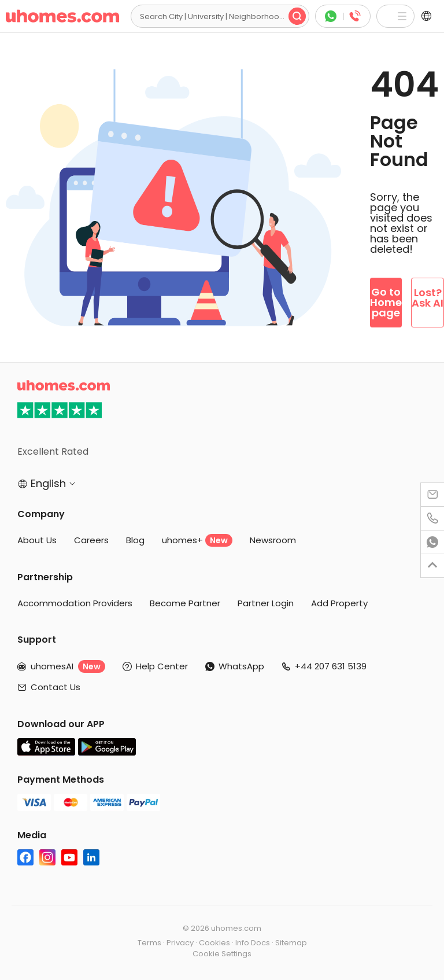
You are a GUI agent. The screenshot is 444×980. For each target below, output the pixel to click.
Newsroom (273, 540)
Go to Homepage (386, 302)
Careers (91, 540)
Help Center (162, 666)
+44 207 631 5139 (331, 666)
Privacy (180, 943)
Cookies (214, 943)
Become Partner (185, 603)
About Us (37, 540)
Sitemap (291, 943)
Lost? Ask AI (428, 298)
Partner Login (266, 603)
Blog (135, 540)
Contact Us (55, 687)
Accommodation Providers (75, 603)
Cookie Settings (222, 954)
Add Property (339, 603)
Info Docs (253, 943)
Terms (149, 943)
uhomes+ (197, 540)
